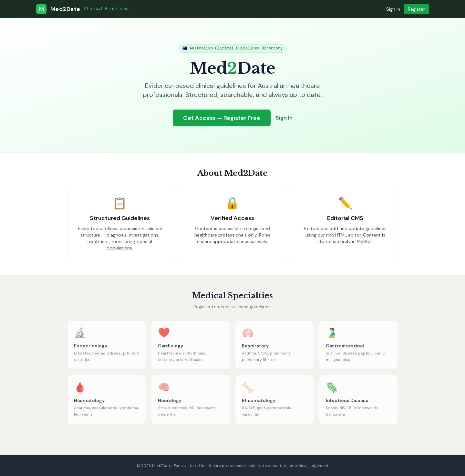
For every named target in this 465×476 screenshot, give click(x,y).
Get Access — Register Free (222, 118)
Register (416, 9)
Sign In (393, 9)
